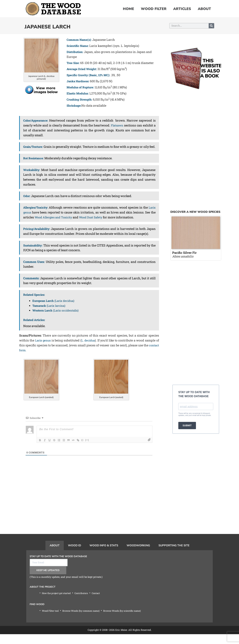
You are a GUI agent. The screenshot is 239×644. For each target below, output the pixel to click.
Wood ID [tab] (74, 555)
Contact (99, 603)
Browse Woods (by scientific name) (129, 621)
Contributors (84, 603)
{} (82, 449)
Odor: (27, 200)
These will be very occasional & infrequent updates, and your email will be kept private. (195, 415)
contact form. (34, 359)
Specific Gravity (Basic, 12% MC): (90, 75)
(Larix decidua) (55, 310)
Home (128, 9)
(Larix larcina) (51, 315)
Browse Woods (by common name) (85, 621)
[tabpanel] (119, 596)
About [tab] (55, 555)
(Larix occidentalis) (57, 320)
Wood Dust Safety (105, 222)
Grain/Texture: (34, 146)
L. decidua (91, 350)
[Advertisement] (89, 520)
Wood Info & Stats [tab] (104, 555)
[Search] (211, 26)
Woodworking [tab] (138, 555)
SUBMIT (187, 426)
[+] (87, 449)
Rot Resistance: (34, 163)
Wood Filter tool (51, 621)
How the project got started (57, 603)
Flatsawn (117, 125)
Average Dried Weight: (83, 69)
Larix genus (32, 217)
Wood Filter (154, 9)
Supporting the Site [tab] (174, 555)
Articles (182, 9)
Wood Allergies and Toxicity (66, 222)
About (204, 9)
